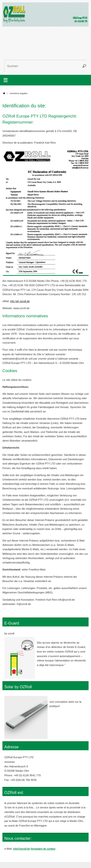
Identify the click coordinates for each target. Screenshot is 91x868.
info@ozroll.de (21, 849)
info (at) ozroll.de (20, 301)
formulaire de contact (43, 849)
